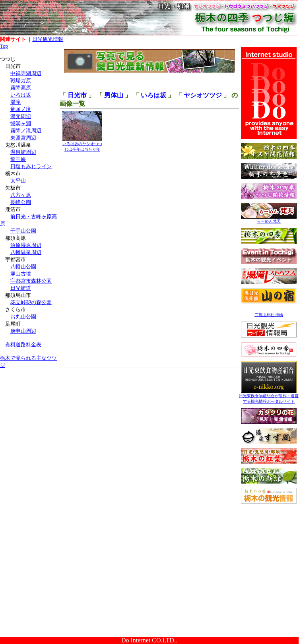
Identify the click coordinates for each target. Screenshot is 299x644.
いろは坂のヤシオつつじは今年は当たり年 (82, 145)
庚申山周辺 (23, 331)
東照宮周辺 (23, 138)
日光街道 (21, 288)
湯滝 (16, 102)
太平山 (18, 181)
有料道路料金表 (23, 344)
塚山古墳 (21, 274)
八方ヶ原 (21, 195)
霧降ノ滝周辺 (26, 131)
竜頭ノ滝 (21, 109)
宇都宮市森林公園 (31, 281)
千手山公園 (23, 231)
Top (4, 46)
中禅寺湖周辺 (26, 73)
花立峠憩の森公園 (31, 302)
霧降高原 (21, 88)
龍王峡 (18, 159)
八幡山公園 (23, 267)
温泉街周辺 (23, 152)
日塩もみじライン (31, 166)
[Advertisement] (30, 425)
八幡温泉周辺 (26, 252)
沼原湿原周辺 (26, 245)
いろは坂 (21, 95)
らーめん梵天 (269, 219)
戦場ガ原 (21, 80)
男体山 (114, 95)
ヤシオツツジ (203, 95)
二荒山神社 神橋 (269, 315)
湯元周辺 (21, 116)
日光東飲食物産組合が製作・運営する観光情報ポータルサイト (269, 397)
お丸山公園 (23, 317)
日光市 (77, 95)
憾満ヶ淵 (21, 123)
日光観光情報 (48, 39)
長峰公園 (21, 202)
